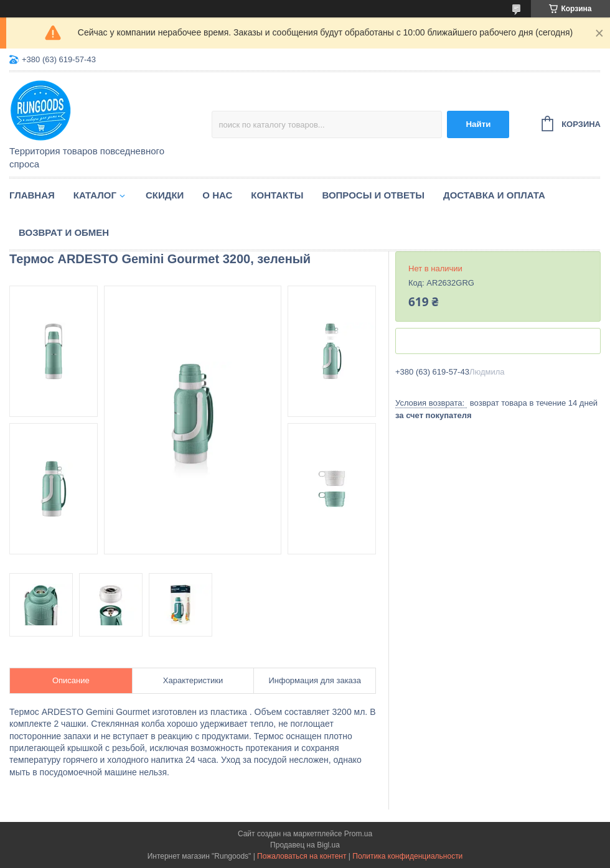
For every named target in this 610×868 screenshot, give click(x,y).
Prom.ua (358, 834)
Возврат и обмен (64, 232)
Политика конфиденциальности (407, 856)
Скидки (165, 195)
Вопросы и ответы (373, 195)
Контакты (277, 195)
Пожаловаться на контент (302, 856)
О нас (217, 195)
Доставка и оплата (494, 195)
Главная (32, 195)
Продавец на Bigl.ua (305, 845)
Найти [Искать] (478, 124)
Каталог (95, 195)
